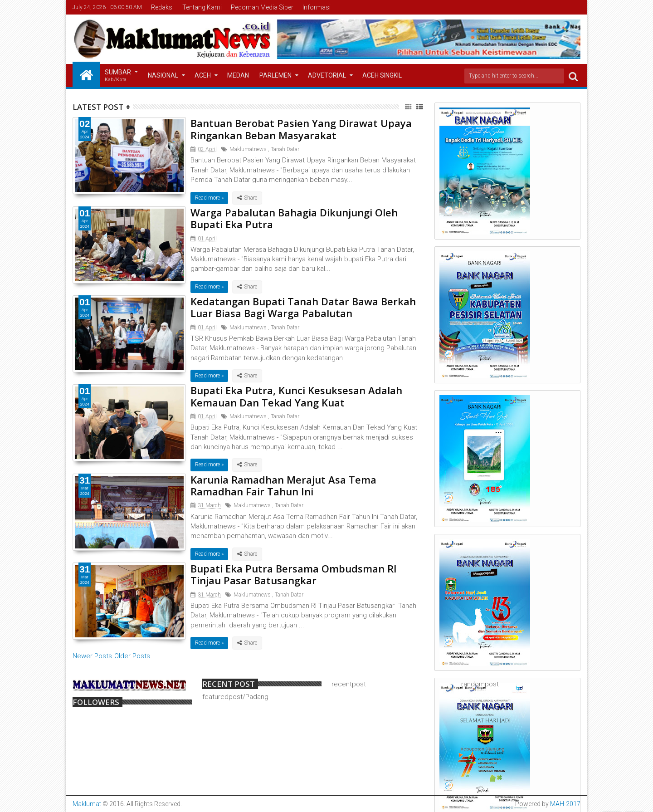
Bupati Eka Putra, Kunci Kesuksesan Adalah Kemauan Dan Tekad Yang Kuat (296, 396)
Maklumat (87, 804)
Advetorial (327, 75)
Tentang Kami (202, 7)
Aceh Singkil (382, 75)
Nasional (163, 75)
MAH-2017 (565, 804)
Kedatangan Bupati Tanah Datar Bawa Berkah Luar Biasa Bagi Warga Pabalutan (303, 307)
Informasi (317, 7)
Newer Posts (92, 656)
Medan (238, 75)
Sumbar (118, 76)
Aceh (203, 75)
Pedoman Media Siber (262, 7)
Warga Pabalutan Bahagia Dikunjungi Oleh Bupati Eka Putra (294, 218)
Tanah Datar (285, 149)
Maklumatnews (248, 149)
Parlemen (275, 75)
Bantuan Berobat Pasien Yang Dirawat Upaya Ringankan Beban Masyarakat (301, 129)
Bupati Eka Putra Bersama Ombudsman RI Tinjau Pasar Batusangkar (294, 574)
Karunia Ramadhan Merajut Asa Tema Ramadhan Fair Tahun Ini (283, 485)
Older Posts (132, 656)
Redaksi (162, 7)
